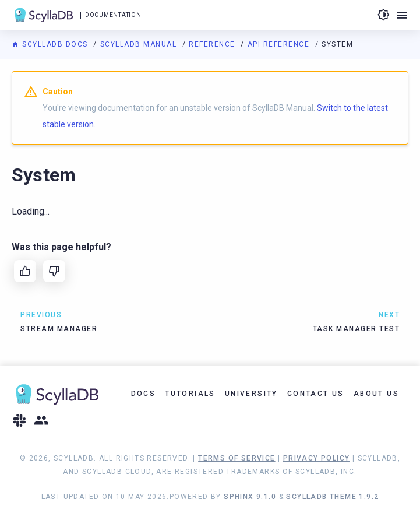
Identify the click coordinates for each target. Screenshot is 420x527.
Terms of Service (237, 458)
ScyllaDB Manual (140, 44)
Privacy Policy (317, 458)
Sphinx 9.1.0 (250, 497)
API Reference (280, 44)
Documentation (113, 15)
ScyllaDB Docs (51, 44)
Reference (213, 44)
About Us (376, 394)
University (251, 394)
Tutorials (190, 394)
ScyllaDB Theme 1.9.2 (332, 497)
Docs (144, 394)
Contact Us (316, 394)
